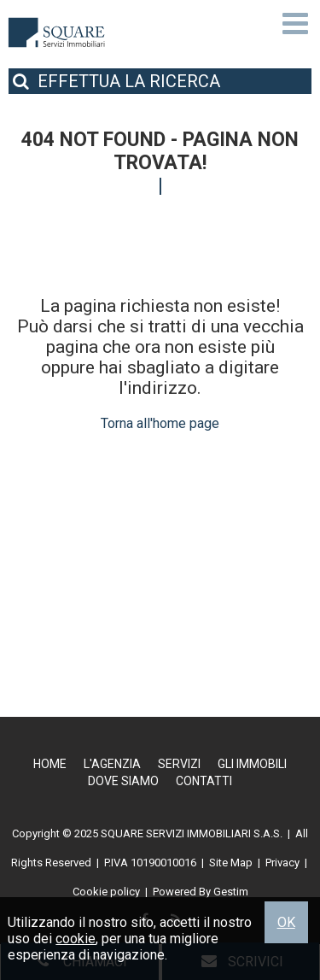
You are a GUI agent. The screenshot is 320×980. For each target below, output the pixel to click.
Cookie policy (106, 892)
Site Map (231, 863)
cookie (76, 939)
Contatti (204, 781)
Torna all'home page (160, 423)
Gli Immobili (252, 764)
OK (286, 922)
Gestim (231, 892)
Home (50, 764)
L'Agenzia (112, 764)
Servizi (179, 764)
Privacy (282, 863)
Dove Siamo (123, 781)
